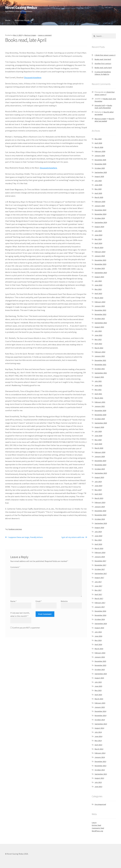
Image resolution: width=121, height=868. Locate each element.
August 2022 (99, 327)
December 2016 (100, 611)
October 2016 (100, 619)
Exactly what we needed (104, 120)
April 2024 (98, 243)
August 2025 (99, 176)
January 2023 (100, 306)
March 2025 (99, 197)
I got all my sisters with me (73, 537)
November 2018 (100, 515)
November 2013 (100, 766)
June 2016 (98, 636)
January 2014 (100, 757)
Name (13, 601)
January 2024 (100, 256)
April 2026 (98, 143)
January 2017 (100, 607)
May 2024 (98, 239)
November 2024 (100, 214)
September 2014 (101, 724)
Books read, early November (103, 107)
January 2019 (100, 507)
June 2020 (98, 436)
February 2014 (100, 753)
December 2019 (100, 461)
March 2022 (99, 348)
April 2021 (98, 394)
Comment (15, 567)
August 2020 (99, 427)
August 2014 (99, 728)
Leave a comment (45, 35)
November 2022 (100, 314)
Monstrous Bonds (22, 20)
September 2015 (101, 674)
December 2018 (100, 511)
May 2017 (98, 590)
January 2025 (100, 206)
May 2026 (98, 139)
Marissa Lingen (30, 35)
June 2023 (98, 285)
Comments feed (98, 828)
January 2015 (100, 707)
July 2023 (98, 281)
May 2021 (98, 390)
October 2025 (100, 168)
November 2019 (100, 465)
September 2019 (101, 473)
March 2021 (99, 398)
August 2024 (99, 227)
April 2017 (98, 594)
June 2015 (98, 686)
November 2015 (100, 665)
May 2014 (98, 741)
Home (8, 20)
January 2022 (100, 356)
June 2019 (98, 486)
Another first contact (103, 64)
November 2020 (100, 415)
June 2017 (98, 586)
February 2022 (100, 352)
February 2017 (100, 603)
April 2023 (98, 293)
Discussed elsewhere (33, 77)
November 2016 (100, 615)
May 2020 (98, 440)
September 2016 (101, 624)
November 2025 (100, 164)
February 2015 (100, 703)
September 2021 (101, 373)
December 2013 (100, 761)
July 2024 (98, 231)
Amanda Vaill (100, 105)
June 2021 (98, 385)
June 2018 (98, 536)
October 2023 (100, 268)
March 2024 (99, 248)
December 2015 (100, 661)
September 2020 (101, 423)
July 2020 (98, 431)
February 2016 (100, 653)
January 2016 (100, 657)
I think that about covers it (105, 55)
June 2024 (98, 235)
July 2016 (98, 632)
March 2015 (99, 699)
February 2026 (100, 151)
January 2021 (100, 406)
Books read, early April (103, 68)
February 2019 (100, 502)
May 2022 (98, 339)
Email (39, 601)
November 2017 (100, 565)
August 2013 (99, 778)
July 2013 (98, 782)
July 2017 (98, 582)
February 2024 (100, 252)
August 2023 (99, 277)
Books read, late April (103, 59)
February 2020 (100, 452)
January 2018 (100, 557)
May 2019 (98, 490)
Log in (94, 823)
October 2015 (100, 670)
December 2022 (100, 310)
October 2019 (100, 469)
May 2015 (98, 690)
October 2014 (100, 720)
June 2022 (98, 335)
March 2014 (99, 749)
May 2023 (98, 289)
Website (64, 601)
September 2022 (101, 323)
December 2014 (100, 711)
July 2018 (98, 532)
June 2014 (98, 736)
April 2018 (98, 544)
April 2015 (98, 695)
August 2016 (99, 628)
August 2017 (99, 578)
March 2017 (99, 598)
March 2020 (99, 448)
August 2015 (99, 678)
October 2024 (100, 218)
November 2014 (100, 716)
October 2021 (100, 369)
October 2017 (100, 569)
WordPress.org (97, 831)
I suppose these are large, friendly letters (25, 537)
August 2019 (99, 477)
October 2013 (100, 770)
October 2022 (100, 319)
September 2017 (101, 574)
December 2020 (100, 411)
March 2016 (99, 649)
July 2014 (98, 732)
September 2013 (101, 774)
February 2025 (100, 202)
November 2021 (100, 365)
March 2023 (99, 298)
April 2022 (98, 344)
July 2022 (98, 331)
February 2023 (100, 302)
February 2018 (100, 553)
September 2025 (101, 172)
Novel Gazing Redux (21, 8)
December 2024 (100, 210)
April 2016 (98, 644)
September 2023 (101, 273)
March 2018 (99, 548)
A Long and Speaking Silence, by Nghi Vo (103, 73)
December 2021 (100, 360)
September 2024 (101, 222)
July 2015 (98, 682)
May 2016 (98, 640)
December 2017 (100, 561)
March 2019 (99, 498)
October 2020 (100, 419)
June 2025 (98, 185)
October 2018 (100, 519)
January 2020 (100, 456)
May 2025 (98, 189)
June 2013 (98, 787)
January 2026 (100, 156)
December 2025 (100, 160)
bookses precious (15, 529)
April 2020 (98, 444)
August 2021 (99, 377)
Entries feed (96, 825)
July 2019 (98, 482)
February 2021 (100, 402)
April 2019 (98, 494)
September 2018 (101, 523)
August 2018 (99, 528)
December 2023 (100, 260)
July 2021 (98, 381)
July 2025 (98, 181)
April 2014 (98, 745)
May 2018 (98, 540)
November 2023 (100, 264)
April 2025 (98, 193)
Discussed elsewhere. (49, 168)
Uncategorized (100, 804)
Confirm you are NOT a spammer (25, 628)
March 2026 (99, 147)
